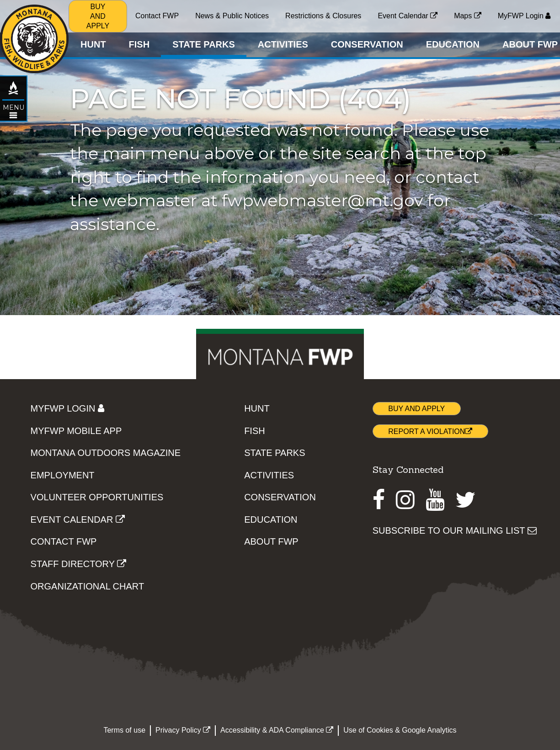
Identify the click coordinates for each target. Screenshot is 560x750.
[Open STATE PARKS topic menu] (13, 113)
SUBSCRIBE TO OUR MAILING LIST (455, 530)
